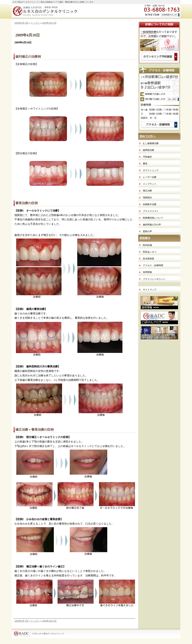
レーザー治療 (150, 177)
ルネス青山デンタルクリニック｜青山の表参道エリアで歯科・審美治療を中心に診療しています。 (54, 2)
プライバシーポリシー (154, 279)
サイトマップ (150, 290)
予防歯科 (147, 157)
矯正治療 (147, 191)
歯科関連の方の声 (152, 225)
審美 (145, 164)
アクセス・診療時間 (153, 265)
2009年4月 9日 (21, 23)
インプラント (150, 184)
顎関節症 (147, 198)
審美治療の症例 (27, 203)
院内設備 (147, 245)
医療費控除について (153, 218)
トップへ (35, 23)
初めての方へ (148, 136)
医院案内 (145, 238)
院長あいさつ (150, 252)
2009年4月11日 (49, 23)
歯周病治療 (148, 150)
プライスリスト (151, 211)
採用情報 (147, 272)
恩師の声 (147, 231)
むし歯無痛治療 (151, 143)
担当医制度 (148, 259)
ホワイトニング (151, 170)
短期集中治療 (150, 204)
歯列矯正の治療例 (28, 57)
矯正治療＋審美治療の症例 (34, 430)
